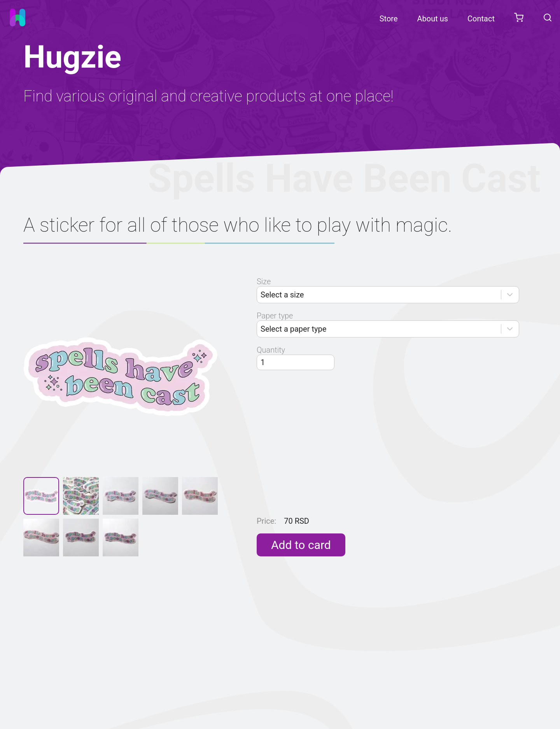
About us (433, 19)
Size (264, 281)
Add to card (301, 545)
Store (389, 19)
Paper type (275, 316)
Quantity (271, 350)
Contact (481, 19)
